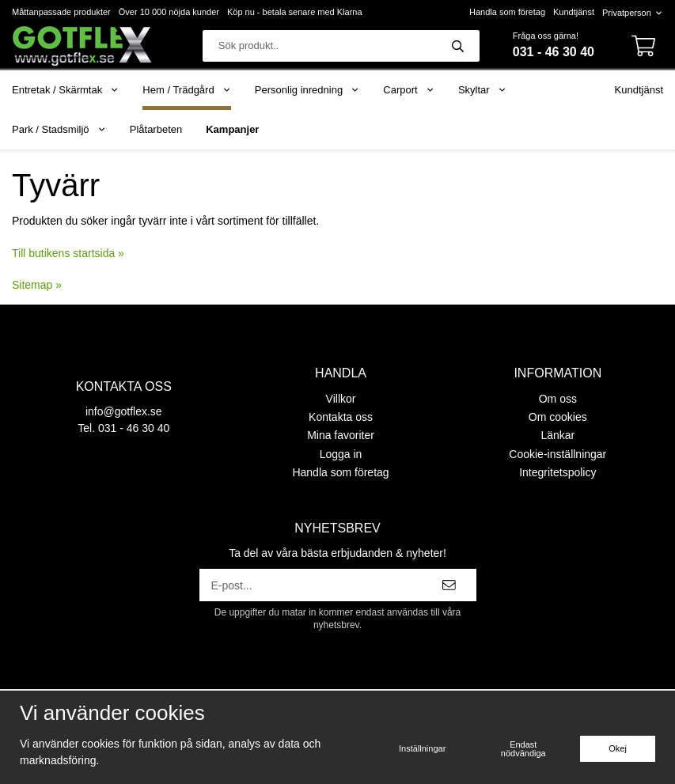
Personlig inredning (307, 90)
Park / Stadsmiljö (59, 129)
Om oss (558, 399)
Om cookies (558, 417)
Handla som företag (507, 12)
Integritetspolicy (557, 472)
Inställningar (422, 748)
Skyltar (482, 90)
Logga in (341, 454)
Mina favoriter (341, 435)
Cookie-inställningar (557, 454)
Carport (409, 90)
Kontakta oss (341, 417)
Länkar (557, 435)
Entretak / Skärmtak (65, 90)
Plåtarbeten (156, 129)
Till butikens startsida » (68, 253)
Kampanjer (232, 129)
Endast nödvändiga (523, 749)
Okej (618, 748)
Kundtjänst (574, 12)
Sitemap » (37, 285)
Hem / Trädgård (187, 90)
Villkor (341, 399)
